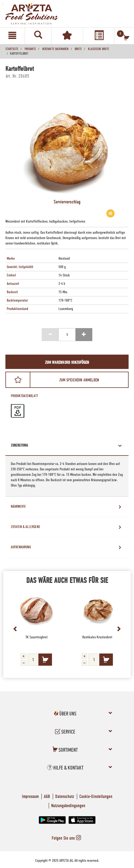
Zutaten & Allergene (26, 527)
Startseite (12, 49)
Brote (78, 49)
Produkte (30, 49)
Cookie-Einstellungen (96, 796)
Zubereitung (19, 445)
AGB (47, 796)
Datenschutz (65, 796)
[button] (65, 715)
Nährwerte (18, 507)
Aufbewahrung (21, 547)
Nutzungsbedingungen (68, 806)
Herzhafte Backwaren (55, 49)
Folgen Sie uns (67, 838)
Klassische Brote (99, 49)
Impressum (30, 796)
